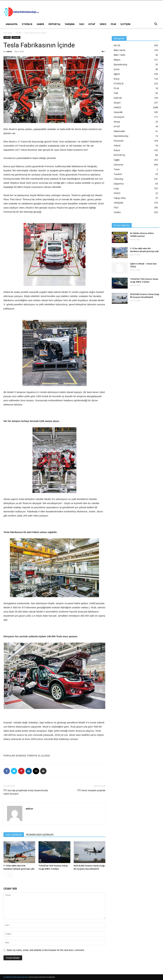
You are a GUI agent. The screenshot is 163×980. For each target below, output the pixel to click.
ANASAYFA (12, 24)
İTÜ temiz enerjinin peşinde (91, 790)
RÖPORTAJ (54, 24)
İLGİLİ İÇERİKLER (14, 835)
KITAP (92, 24)
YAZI (82, 24)
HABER (40, 24)
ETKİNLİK (27, 24)
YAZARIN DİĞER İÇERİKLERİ (40, 835)
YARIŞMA (70, 24)
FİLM (113, 24)
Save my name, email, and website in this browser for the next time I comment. (46, 950)
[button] (156, 24)
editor (9, 51)
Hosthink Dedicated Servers (16, 977)
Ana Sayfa (8, 33)
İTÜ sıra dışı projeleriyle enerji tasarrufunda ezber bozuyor (26, 792)
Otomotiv (16, 37)
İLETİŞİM (125, 24)
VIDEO (103, 24)
